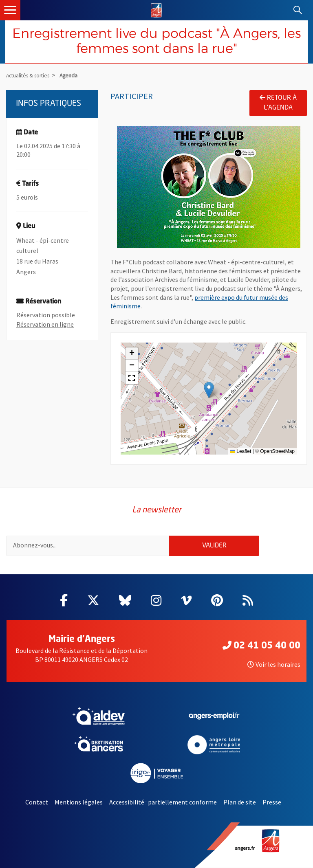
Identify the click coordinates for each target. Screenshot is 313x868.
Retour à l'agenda (278, 103)
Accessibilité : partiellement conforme (163, 802)
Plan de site (240, 802)
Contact (37, 802)
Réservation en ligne (45, 324)
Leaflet (241, 451)
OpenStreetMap (277, 451)
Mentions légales (79, 802)
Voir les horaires (274, 664)
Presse (272, 802)
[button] (209, 390)
